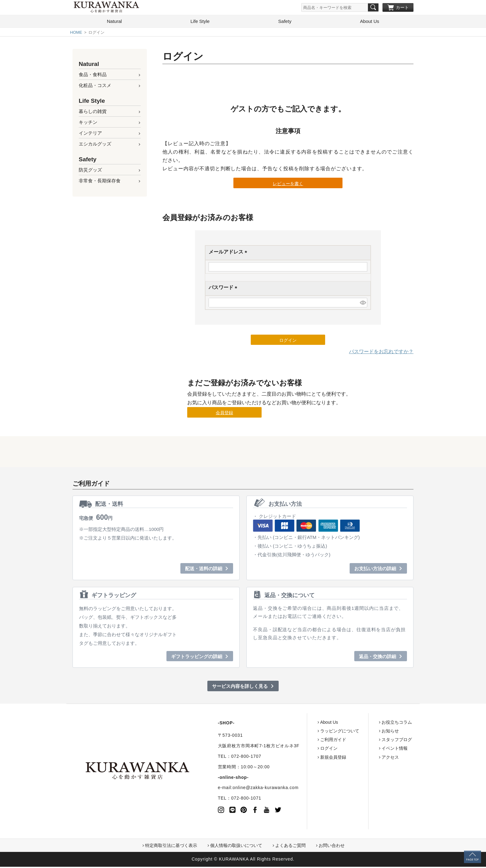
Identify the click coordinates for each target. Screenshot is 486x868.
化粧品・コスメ (95, 87)
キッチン (88, 123)
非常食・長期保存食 (100, 182)
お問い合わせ (332, 847)
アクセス (366, 758)
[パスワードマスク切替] (363, 304)
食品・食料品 (93, 76)
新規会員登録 (309, 758)
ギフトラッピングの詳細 (197, 658)
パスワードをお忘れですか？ (381, 353)
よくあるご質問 (290, 847)
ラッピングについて (316, 732)
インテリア (90, 134)
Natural (114, 22)
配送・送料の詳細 (204, 570)
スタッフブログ (373, 741)
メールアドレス (229, 254)
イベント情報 (371, 749)
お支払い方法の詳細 (375, 570)
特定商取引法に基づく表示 (171, 847)
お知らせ (366, 732)
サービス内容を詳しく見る (240, 687)
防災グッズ (90, 171)
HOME (76, 34)
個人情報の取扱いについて (236, 847)
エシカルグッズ (95, 145)
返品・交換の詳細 (378, 658)
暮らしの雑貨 (93, 113)
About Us (370, 22)
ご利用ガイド (309, 741)
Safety (285, 22)
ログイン (305, 749)
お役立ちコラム (373, 723)
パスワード (224, 289)
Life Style (200, 22)
